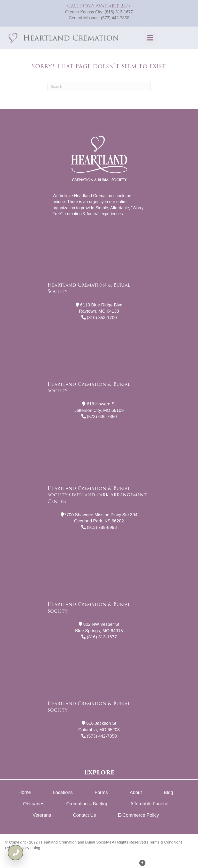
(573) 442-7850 (115, 18)
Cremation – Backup (87, 804)
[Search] (99, 86)
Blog (169, 792)
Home (25, 792)
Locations (63, 792)
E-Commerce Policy (138, 815)
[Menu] (150, 38)
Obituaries (34, 804)
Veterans (42, 815)
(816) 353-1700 (99, 318)
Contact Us (84, 815)
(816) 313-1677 (119, 12)
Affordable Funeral (149, 804)
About (136, 792)
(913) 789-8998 (99, 527)
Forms (101, 792)
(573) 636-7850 (99, 417)
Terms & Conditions (166, 842)
